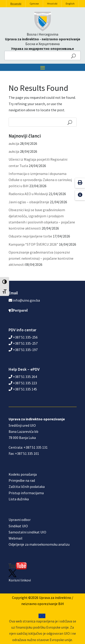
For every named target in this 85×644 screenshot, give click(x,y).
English (70, 4)
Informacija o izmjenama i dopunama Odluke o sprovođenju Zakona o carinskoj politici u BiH (40, 180)
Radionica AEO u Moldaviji (28, 194)
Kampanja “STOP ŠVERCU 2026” (33, 244)
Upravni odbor (20, 520)
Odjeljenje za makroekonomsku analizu (39, 544)
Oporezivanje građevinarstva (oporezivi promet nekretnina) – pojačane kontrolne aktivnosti (41, 258)
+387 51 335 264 (23, 377)
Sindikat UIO (18, 526)
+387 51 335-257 (23, 343)
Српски (34, 4)
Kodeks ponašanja (23, 474)
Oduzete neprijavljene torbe (30, 236)
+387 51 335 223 (23, 383)
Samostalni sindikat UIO (27, 532)
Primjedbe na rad (22, 480)
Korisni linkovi (20, 580)
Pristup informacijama (26, 493)
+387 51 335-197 (23, 350)
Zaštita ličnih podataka (27, 487)
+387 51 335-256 (23, 337)
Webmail (16, 538)
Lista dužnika (19, 499)
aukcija (14, 143)
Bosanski (16, 4)
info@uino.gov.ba (26, 300)
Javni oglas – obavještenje (29, 202)
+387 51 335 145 (23, 389)
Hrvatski (52, 4)
